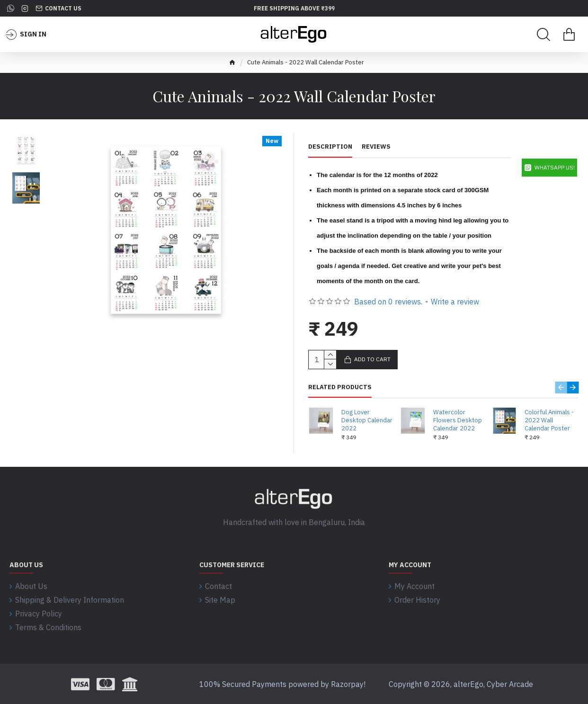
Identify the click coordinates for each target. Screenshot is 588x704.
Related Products (340, 387)
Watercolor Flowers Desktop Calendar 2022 (458, 420)
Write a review (455, 302)
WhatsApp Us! (555, 167)
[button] (561, 388)
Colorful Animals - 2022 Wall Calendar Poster (549, 420)
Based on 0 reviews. (388, 302)
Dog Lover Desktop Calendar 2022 (367, 420)
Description (330, 147)
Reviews (376, 147)
